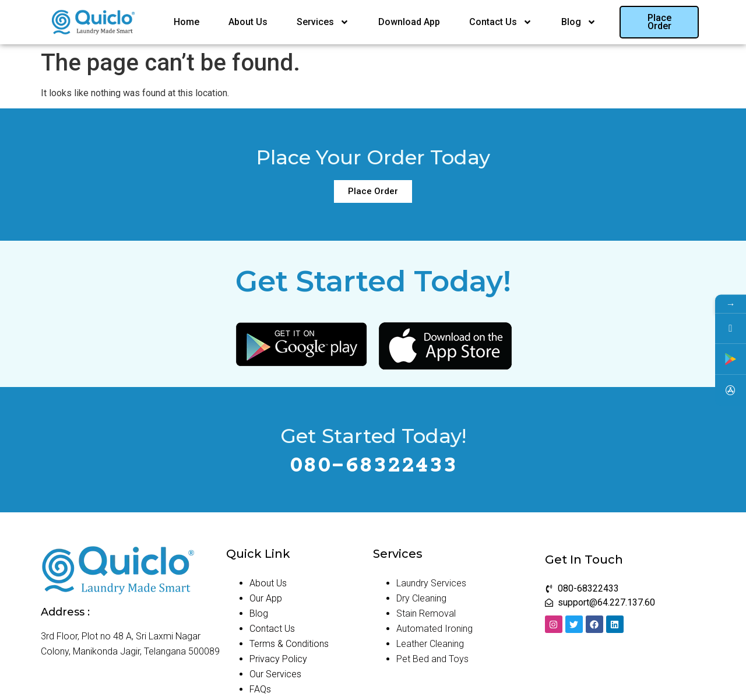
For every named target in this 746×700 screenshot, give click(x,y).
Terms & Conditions (289, 644)
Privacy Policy (278, 659)
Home (186, 22)
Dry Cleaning (421, 598)
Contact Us (501, 22)
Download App (409, 22)
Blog (579, 22)
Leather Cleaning (430, 644)
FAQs (260, 689)
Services (323, 22)
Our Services (275, 674)
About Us (248, 22)
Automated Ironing (434, 629)
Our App (266, 598)
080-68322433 (373, 467)
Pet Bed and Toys (432, 659)
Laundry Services (431, 583)
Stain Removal (426, 613)
